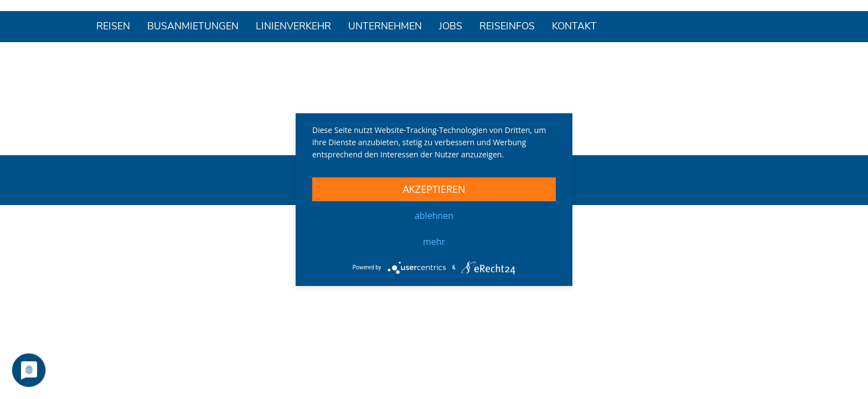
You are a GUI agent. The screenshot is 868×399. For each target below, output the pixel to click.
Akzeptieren (434, 189)
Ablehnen (434, 216)
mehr (434, 242)
